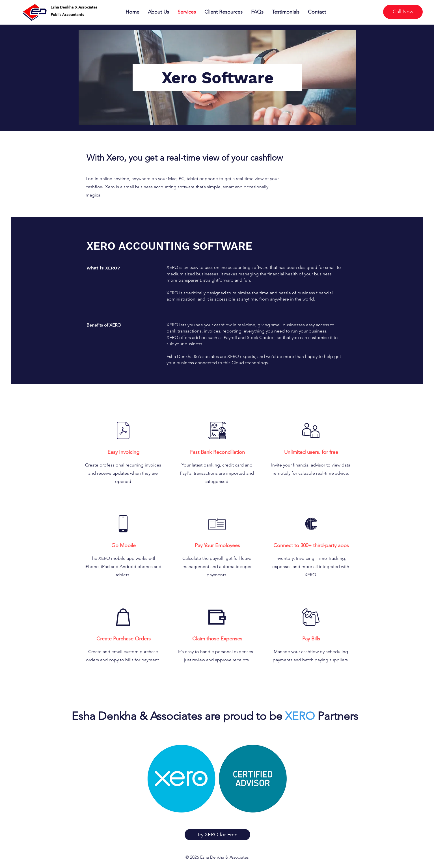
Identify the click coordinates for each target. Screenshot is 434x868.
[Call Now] (403, 12)
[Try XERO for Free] (217, 835)
